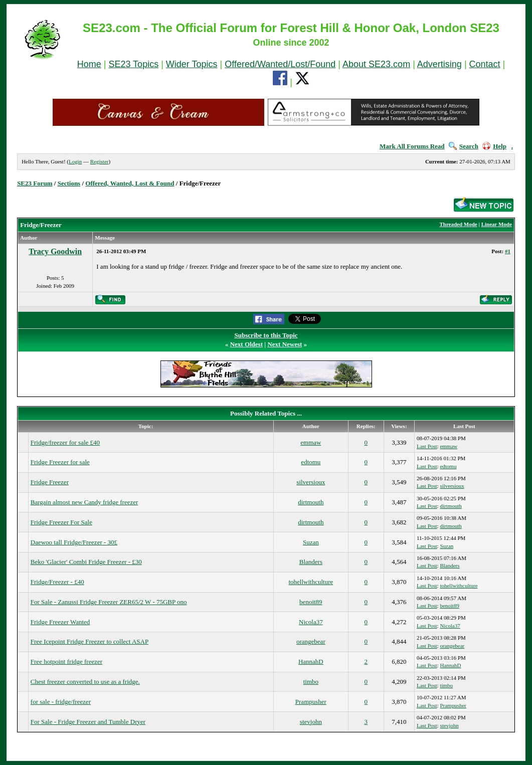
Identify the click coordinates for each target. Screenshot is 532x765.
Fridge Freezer (50, 482)
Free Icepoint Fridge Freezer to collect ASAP (90, 641)
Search (464, 146)
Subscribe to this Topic (266, 335)
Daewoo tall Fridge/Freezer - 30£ (74, 542)
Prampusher (311, 702)
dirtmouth (311, 502)
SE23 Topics (133, 64)
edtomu (311, 462)
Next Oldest (246, 344)
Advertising (439, 64)
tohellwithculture (311, 582)
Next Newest (285, 344)
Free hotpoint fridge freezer (66, 661)
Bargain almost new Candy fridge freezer (84, 502)
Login (75, 161)
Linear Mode (497, 224)
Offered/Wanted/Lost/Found (280, 64)
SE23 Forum (35, 183)
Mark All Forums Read (412, 146)
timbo (311, 682)
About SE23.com (376, 64)
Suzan (311, 542)
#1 (508, 251)
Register (100, 161)
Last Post (427, 446)
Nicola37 (311, 622)
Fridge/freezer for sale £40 (65, 442)
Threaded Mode (458, 224)
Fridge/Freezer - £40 (57, 582)
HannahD (311, 661)
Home (89, 64)
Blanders (311, 562)
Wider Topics (192, 64)
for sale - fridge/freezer (61, 702)
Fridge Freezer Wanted (60, 622)
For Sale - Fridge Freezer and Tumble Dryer (88, 722)
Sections (69, 183)
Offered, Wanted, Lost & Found (130, 183)
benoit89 (311, 602)
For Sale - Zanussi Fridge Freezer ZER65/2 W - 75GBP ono (109, 602)
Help (494, 146)
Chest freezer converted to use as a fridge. (85, 682)
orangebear (311, 641)
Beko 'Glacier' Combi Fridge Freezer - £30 (86, 562)
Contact (485, 64)
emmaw (311, 442)
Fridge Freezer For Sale (61, 522)
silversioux (311, 482)
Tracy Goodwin (55, 251)
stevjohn (311, 722)
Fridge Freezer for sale (60, 462)
